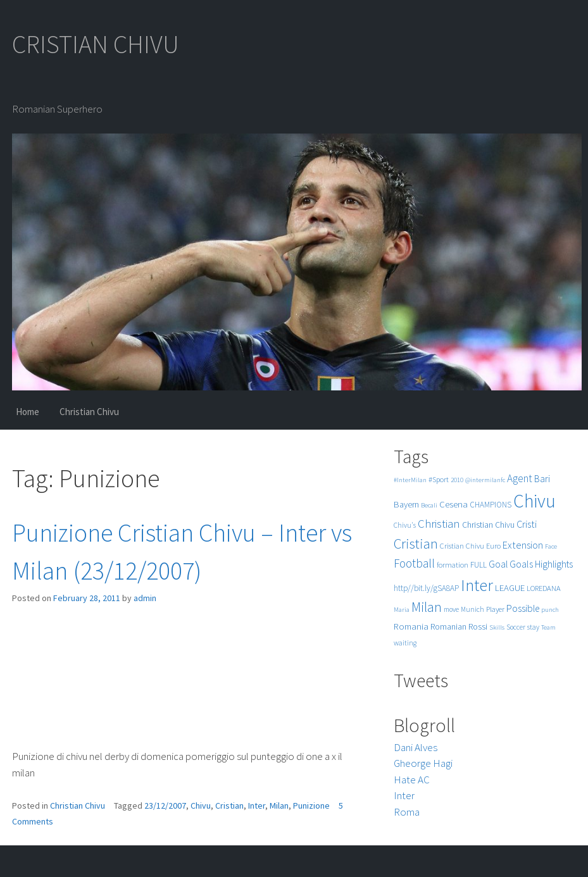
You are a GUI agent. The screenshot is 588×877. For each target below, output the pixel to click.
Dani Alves (416, 747)
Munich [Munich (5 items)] (472, 609)
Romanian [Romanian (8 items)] (448, 627)
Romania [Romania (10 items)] (411, 626)
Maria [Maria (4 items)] (402, 610)
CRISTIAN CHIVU (96, 44)
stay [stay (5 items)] (533, 627)
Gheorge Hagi (423, 763)
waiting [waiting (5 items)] (405, 643)
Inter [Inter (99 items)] (477, 585)
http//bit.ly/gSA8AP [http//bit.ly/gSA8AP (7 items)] (426, 588)
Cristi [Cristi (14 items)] (527, 524)
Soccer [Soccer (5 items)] (516, 627)
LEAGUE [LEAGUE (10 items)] (510, 588)
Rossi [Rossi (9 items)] (478, 626)
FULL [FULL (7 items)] (479, 565)
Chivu (201, 805)
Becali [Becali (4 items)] (429, 505)
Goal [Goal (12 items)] (498, 564)
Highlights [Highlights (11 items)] (554, 564)
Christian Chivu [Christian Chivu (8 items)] (488, 525)
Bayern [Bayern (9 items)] (406, 504)
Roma (407, 812)
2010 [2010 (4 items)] (457, 480)
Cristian (229, 805)
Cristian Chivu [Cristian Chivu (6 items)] (462, 546)
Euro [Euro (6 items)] (493, 546)
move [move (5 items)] (451, 609)
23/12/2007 (165, 805)
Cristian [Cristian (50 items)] (416, 543)
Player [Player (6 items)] (495, 609)
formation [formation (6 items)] (453, 565)
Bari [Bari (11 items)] (542, 479)
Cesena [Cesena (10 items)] (454, 504)
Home (28, 412)
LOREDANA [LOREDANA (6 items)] (544, 588)
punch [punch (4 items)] (550, 610)
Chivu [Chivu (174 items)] (535, 501)
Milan (279, 805)
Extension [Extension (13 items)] (523, 545)
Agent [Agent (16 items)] (520, 478)
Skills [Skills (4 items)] (497, 627)
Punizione (311, 805)
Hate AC (412, 780)
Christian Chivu (89, 412)
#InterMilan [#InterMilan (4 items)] (410, 480)
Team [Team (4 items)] (548, 627)
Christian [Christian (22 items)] (439, 524)
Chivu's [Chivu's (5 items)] (405, 525)
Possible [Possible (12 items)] (523, 608)
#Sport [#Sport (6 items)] (439, 479)
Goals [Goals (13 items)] (521, 564)
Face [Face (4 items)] (551, 546)
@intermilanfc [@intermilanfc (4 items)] (485, 480)
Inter (257, 805)
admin (145, 598)
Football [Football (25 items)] (414, 563)
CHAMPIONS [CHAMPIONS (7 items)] (491, 505)
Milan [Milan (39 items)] (427, 607)
